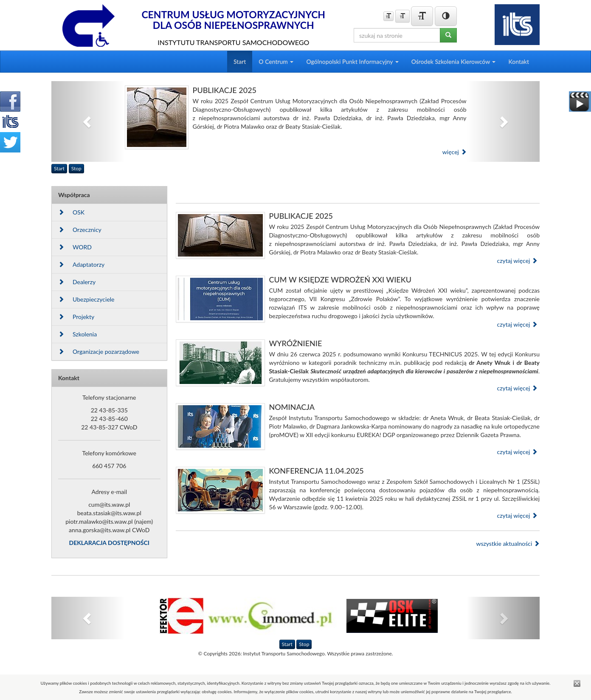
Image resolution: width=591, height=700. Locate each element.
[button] (88, 121)
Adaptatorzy (81, 264)
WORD (75, 247)
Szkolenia (77, 334)
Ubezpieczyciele (86, 299)
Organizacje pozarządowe (99, 351)
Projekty (76, 317)
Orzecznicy (80, 230)
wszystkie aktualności (508, 543)
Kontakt (519, 61)
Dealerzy (77, 282)
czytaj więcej (517, 261)
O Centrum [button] (276, 61)
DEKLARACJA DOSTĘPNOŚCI (109, 543)
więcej (455, 152)
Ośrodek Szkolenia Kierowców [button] (454, 61)
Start (240, 61)
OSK (71, 212)
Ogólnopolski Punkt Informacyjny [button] (352, 61)
